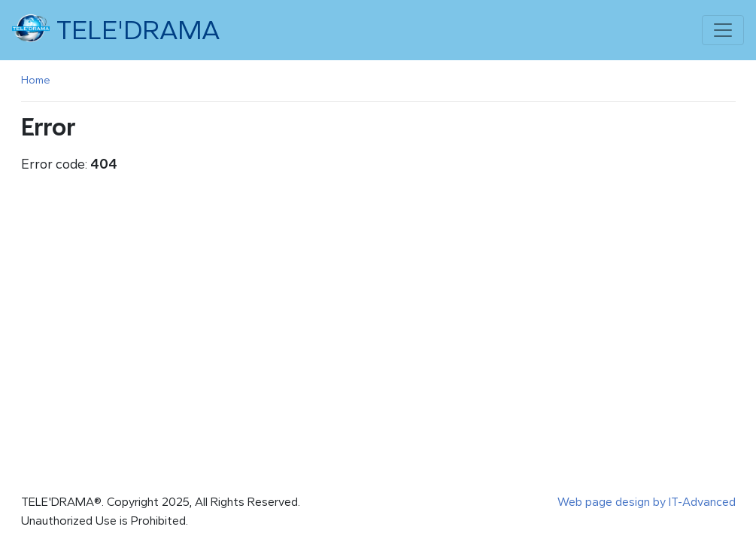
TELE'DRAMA (116, 29)
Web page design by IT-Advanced (647, 502)
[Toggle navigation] (723, 30)
